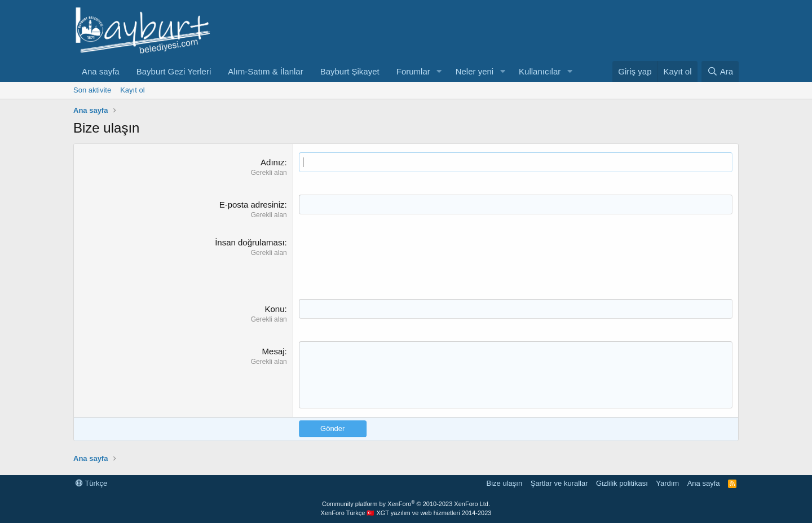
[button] (439, 71)
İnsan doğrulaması (250, 242)
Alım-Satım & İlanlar (265, 71)
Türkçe (91, 483)
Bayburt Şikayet (350, 71)
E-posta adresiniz (252, 205)
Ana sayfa (101, 71)
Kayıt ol (132, 90)
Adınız (273, 162)
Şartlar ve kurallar (559, 483)
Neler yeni (475, 71)
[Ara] (720, 71)
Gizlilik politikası (622, 483)
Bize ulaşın (505, 483)
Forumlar (413, 71)
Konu (275, 309)
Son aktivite (92, 90)
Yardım (667, 483)
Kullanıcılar (540, 71)
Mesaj (273, 351)
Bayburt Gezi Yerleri (174, 71)
